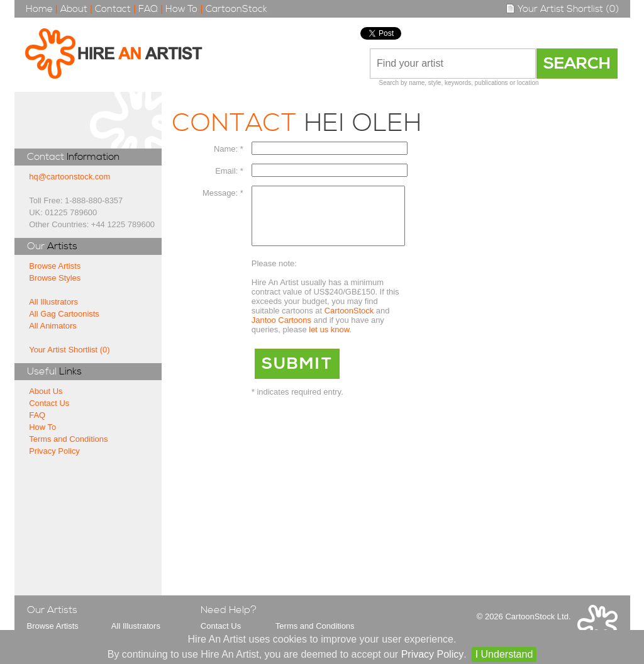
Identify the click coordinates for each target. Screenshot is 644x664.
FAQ (148, 9)
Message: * (223, 193)
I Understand (504, 654)
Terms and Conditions (68, 439)
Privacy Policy (54, 451)
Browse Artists (55, 266)
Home (39, 9)
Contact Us (49, 403)
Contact (113, 9)
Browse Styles (55, 278)
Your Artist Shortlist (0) (562, 9)
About (74, 9)
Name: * (229, 149)
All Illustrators (53, 302)
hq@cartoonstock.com (69, 177)
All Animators (53, 326)
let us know (329, 341)
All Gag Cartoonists (64, 314)
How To (181, 9)
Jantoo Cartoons (281, 331)
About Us (46, 391)
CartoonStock (236, 9)
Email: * (229, 171)
